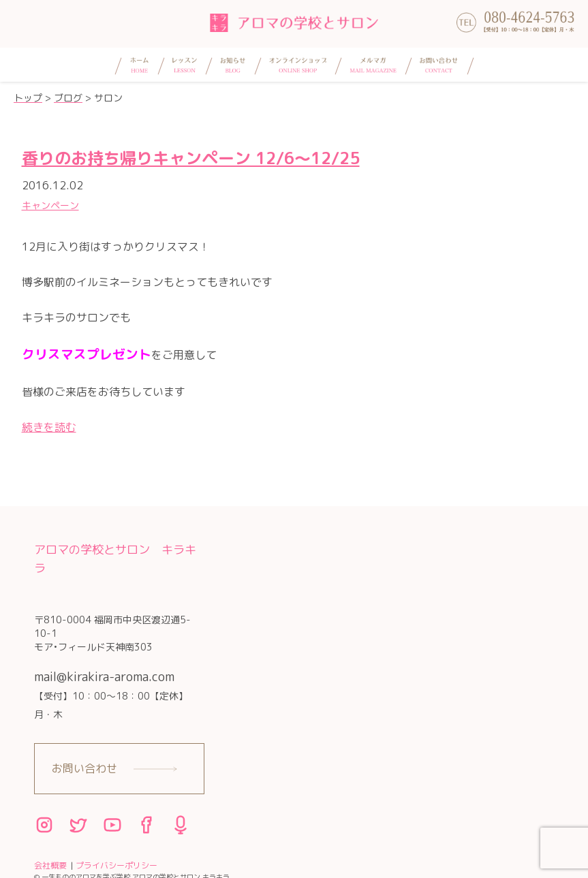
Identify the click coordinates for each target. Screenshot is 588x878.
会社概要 (50, 865)
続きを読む (49, 427)
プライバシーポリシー (117, 865)
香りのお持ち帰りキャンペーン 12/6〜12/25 (191, 158)
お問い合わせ (84, 768)
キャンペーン (50, 205)
